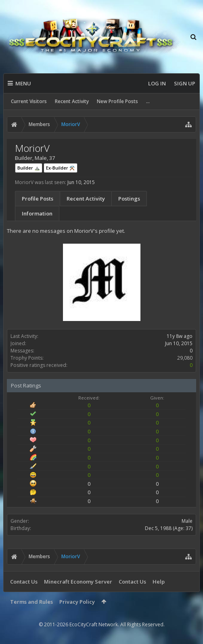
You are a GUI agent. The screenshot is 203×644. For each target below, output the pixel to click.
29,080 (185, 358)
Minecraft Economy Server (78, 582)
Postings (129, 199)
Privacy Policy (77, 602)
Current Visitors (29, 101)
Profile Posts (38, 199)
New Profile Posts (117, 101)
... (148, 101)
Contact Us (24, 582)
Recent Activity (72, 101)
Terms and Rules (31, 602)
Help (159, 582)
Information (37, 213)
